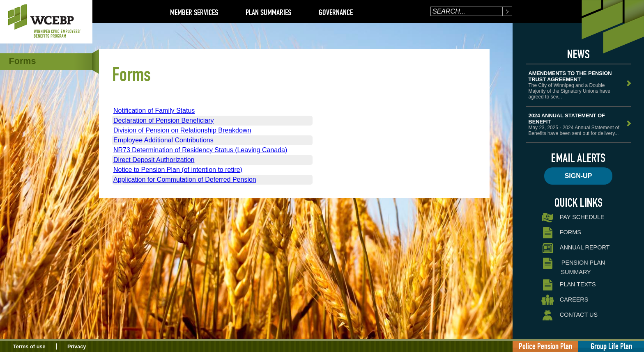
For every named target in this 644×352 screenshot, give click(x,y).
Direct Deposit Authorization (154, 160)
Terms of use (29, 346)
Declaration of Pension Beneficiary (164, 120)
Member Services (194, 12)
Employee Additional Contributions (163, 140)
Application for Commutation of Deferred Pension (185, 179)
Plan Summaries (268, 12)
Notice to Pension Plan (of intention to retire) (178, 170)
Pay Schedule (573, 218)
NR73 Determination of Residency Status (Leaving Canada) (200, 150)
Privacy (77, 346)
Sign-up (578, 176)
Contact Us (569, 315)
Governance (336, 12)
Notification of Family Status (154, 111)
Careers (565, 300)
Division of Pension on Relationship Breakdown (182, 130)
